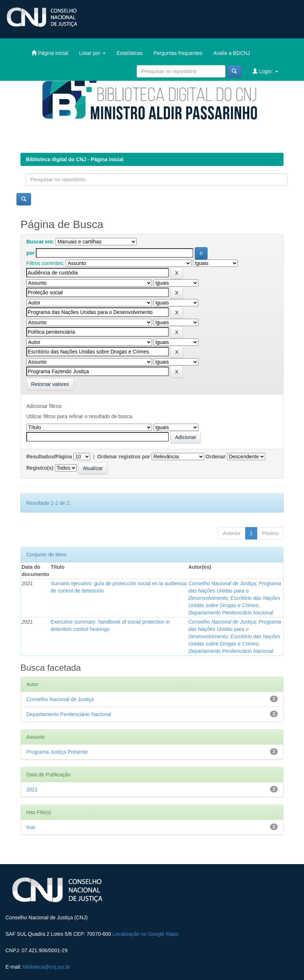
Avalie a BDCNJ (232, 53)
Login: (265, 71)
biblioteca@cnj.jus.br (46, 967)
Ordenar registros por (124, 457)
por (31, 253)
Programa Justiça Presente (57, 752)
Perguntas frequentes (178, 53)
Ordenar (216, 457)
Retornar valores (50, 384)
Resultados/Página (49, 457)
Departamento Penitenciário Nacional (231, 613)
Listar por (92, 53)
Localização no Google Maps (146, 934)
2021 (32, 790)
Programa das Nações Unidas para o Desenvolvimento (235, 591)
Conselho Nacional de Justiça (222, 583)
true (31, 827)
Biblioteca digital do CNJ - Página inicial (75, 159)
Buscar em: (40, 242)
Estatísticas (130, 53)
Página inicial (50, 53)
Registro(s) (40, 468)
